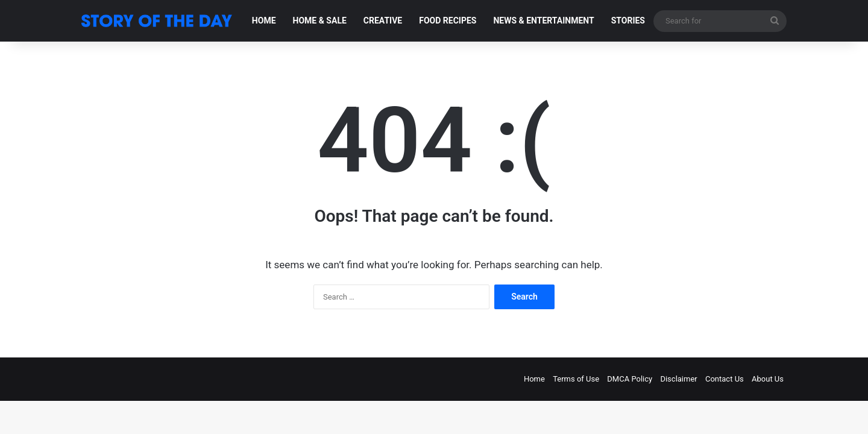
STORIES (628, 20)
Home (534, 379)
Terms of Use (576, 379)
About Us (768, 379)
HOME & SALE (320, 20)
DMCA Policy (630, 379)
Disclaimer (678, 379)
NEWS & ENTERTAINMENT (543, 20)
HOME (264, 20)
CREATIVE (383, 20)
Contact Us (725, 379)
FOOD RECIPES (448, 20)
